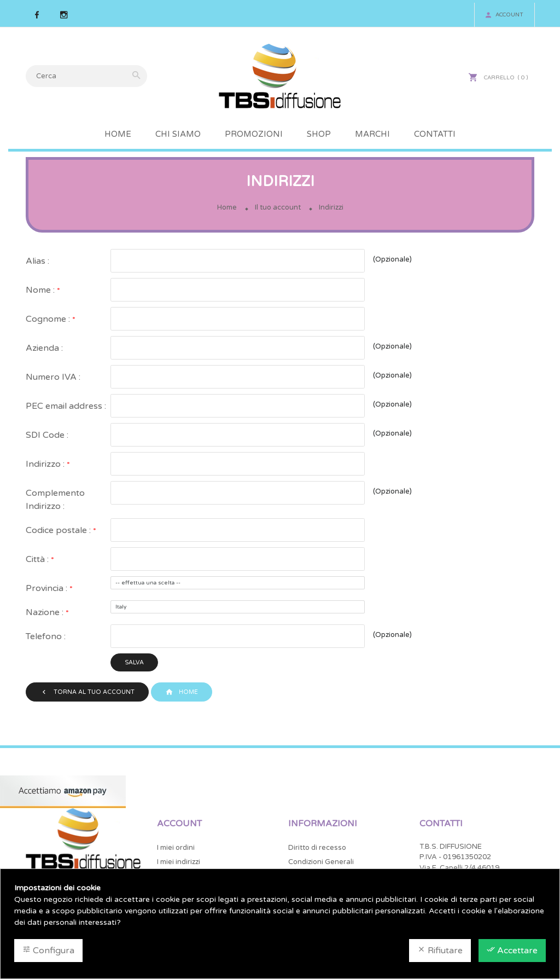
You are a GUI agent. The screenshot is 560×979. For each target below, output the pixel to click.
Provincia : (48, 588)
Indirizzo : (46, 464)
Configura (48, 951)
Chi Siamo (178, 134)
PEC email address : (66, 406)
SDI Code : (47, 435)
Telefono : (46, 636)
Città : (38, 559)
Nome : (41, 290)
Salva (135, 663)
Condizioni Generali (321, 863)
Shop (319, 134)
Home (118, 134)
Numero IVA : (53, 377)
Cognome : (49, 319)
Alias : (37, 261)
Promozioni (254, 134)
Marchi (372, 134)
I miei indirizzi (179, 863)
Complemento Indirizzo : (55, 500)
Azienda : (44, 348)
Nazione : (46, 612)
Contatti (435, 134)
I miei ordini (176, 849)
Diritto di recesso (317, 849)
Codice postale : (59, 530)
